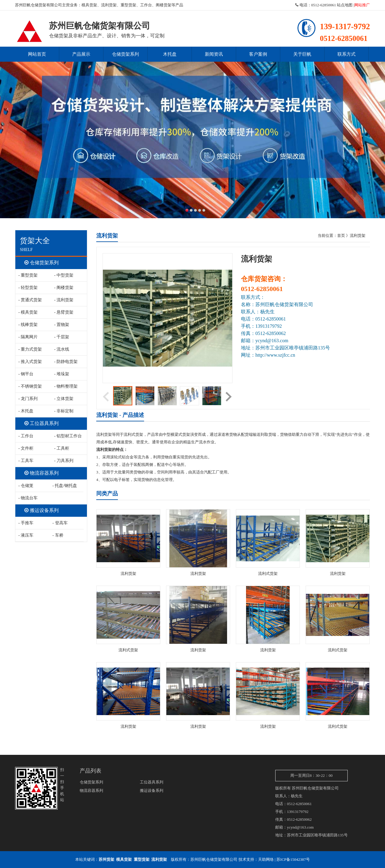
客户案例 (258, 54)
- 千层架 (62, 337)
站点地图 (345, 5)
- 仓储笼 (26, 486)
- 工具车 (26, 461)
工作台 (146, 5)
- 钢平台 (26, 374)
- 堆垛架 (62, 374)
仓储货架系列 (125, 54)
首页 (341, 236)
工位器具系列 (42, 423)
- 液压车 (26, 535)
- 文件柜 (26, 448)
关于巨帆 (302, 54)
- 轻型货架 (28, 288)
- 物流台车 (28, 498)
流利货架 (109, 5)
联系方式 (346, 54)
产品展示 (81, 54)
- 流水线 (62, 349)
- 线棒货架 (28, 325)
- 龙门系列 (28, 399)
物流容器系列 (42, 473)
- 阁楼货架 (64, 288)
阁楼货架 (164, 5)
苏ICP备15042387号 (293, 859)
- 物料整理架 (66, 386)
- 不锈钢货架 (30, 386)
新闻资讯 (214, 54)
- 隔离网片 (28, 337)
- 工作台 (26, 436)
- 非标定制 (64, 411)
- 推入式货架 (30, 362)
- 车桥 (58, 535)
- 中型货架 (64, 275)
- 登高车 (60, 523)
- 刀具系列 (64, 461)
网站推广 (362, 5)
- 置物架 (62, 325)
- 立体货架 (64, 399)
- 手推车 (26, 523)
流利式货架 (268, 573)
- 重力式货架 (30, 349)
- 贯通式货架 (30, 300)
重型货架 (128, 5)
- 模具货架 (28, 312)
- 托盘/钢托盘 (65, 486)
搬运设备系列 (42, 510)
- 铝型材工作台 (68, 436)
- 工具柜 (62, 448)
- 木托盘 (26, 411)
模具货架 (89, 5)
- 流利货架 (64, 300)
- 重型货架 (28, 275)
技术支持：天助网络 (256, 859)
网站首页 (37, 54)
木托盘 (170, 54)
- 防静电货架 (66, 362)
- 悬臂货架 (64, 312)
